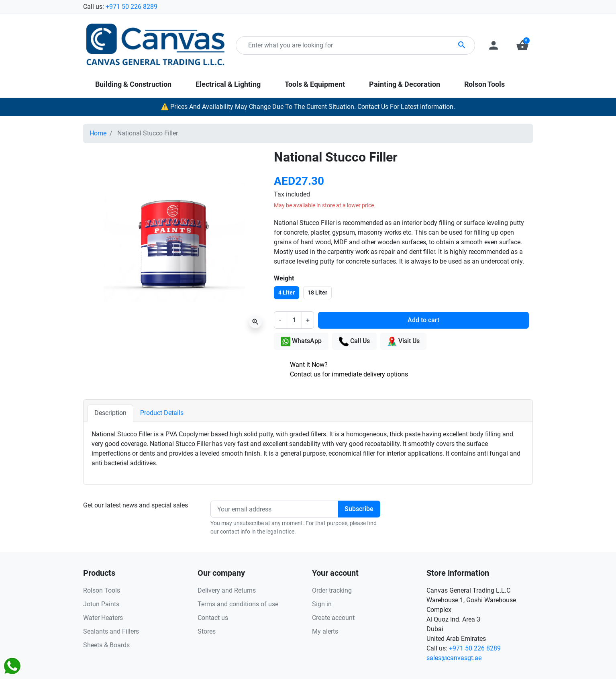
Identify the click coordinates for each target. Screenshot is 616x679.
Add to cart (423, 320)
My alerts (325, 631)
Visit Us (403, 342)
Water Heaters (103, 618)
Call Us (354, 342)
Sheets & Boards (106, 645)
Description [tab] (110, 413)
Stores (207, 631)
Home (98, 133)
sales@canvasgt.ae (454, 658)
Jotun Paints (101, 604)
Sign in (322, 604)
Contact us (213, 618)
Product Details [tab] (162, 413)
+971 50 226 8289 (132, 7)
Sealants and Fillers (111, 631)
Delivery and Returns (227, 590)
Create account (333, 618)
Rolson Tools (102, 590)
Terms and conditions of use (238, 604)
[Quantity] (294, 320)
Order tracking (332, 590)
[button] (522, 45)
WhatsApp (301, 342)
